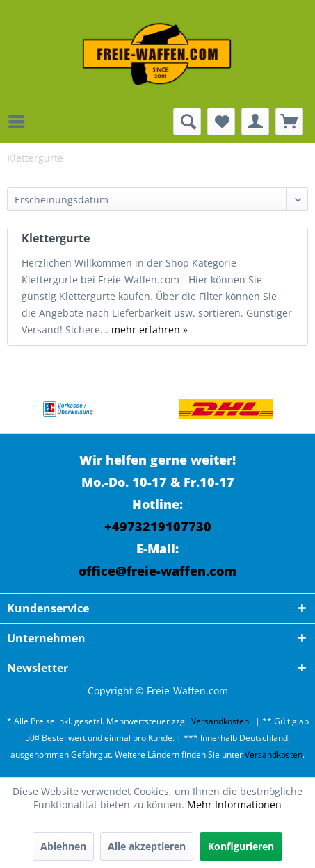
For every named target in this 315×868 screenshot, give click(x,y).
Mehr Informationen (234, 804)
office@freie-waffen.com (157, 571)
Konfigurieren (241, 846)
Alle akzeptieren (147, 846)
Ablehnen (63, 846)
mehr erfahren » (150, 329)
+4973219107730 (158, 526)
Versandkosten (220, 721)
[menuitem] (20, 122)
